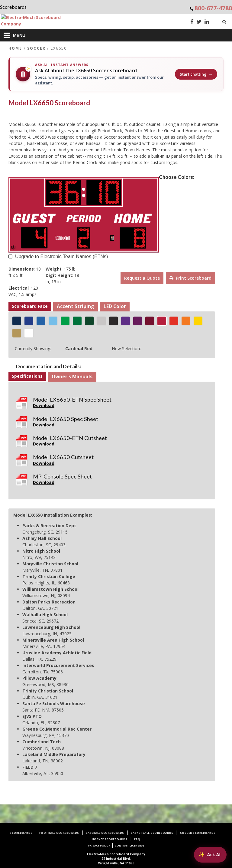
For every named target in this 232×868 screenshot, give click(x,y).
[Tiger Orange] (186, 321)
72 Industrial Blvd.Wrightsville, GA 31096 (116, 859)
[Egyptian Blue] (29, 321)
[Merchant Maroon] (150, 321)
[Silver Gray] (101, 321)
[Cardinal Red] (162, 321)
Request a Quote (142, 278)
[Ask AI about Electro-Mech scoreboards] (209, 854)
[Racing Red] (174, 321)
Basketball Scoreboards (152, 833)
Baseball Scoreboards (105, 833)
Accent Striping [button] (75, 306)
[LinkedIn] (207, 22)
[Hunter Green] (89, 321)
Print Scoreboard (190, 278)
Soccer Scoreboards (198, 833)
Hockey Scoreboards (110, 839)
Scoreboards (21, 833)
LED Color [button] (115, 306)
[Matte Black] (113, 321)
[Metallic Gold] (17, 333)
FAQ (137, 839)
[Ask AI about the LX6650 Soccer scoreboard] (116, 74)
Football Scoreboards (59, 833)
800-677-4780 (213, 8)
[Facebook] (192, 22)
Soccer (36, 48)
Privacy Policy (99, 845)
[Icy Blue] (53, 321)
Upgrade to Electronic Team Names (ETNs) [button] (61, 256)
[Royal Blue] (41, 321)
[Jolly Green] (77, 321)
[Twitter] (199, 22)
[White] (29, 333)
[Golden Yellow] (198, 321)
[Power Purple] (138, 321)
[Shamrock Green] (65, 321)
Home (15, 48)
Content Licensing (130, 845)
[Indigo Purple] (126, 321)
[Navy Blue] (17, 321)
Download (44, 405)
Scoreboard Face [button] (30, 306)
